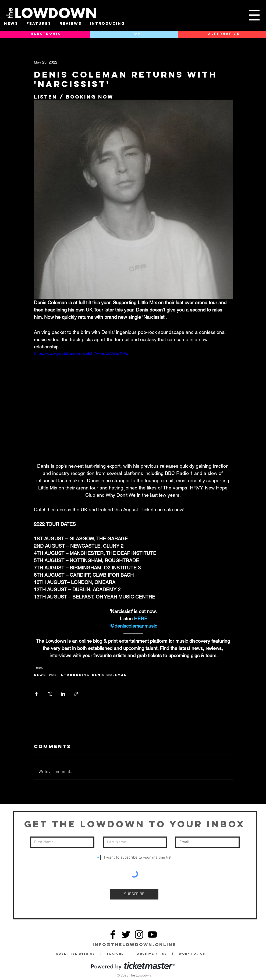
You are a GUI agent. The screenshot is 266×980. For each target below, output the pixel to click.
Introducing (74, 675)
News (40, 675)
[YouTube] (152, 934)
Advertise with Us (75, 954)
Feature (119, 954)
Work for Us (193, 954)
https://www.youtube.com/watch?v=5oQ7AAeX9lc (81, 353)
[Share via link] (76, 694)
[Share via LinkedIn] (63, 694)
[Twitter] (126, 934)
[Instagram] (139, 934)
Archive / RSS (153, 954)
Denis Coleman (109, 675)
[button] (254, 15)
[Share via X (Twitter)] (50, 694)
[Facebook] (113, 934)
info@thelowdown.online (134, 944)
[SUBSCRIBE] (134, 894)
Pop (53, 675)
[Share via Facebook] (36, 694)
